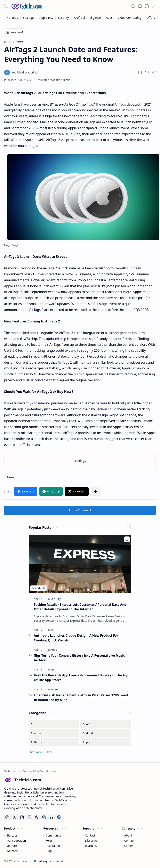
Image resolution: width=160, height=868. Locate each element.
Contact (90, 835)
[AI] (52, 630)
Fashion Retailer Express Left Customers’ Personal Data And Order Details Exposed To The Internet (80, 607)
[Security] (64, 18)
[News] (11, 477)
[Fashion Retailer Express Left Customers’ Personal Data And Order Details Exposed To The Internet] (80, 564)
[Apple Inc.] (46, 18)
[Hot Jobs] (12, 18)
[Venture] (55, 689)
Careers (129, 846)
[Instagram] (44, 817)
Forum (50, 841)
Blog (49, 851)
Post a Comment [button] (80, 510)
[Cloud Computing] (130, 18)
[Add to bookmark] (127, 539)
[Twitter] (15, 817)
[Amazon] (54, 733)
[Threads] (37, 817)
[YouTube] (7, 817)
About (128, 835)
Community (53, 835)
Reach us (91, 846)
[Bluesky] (51, 817)
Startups (12, 835)
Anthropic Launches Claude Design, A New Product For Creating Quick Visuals (76, 638)
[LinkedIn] (29, 817)
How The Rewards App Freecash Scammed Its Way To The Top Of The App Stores (81, 678)
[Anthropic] (54, 742)
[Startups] (29, 18)
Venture (12, 846)
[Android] (106, 733)
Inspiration (53, 846)
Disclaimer (92, 841)
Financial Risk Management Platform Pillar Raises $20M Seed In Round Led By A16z (81, 698)
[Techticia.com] (27, 6)
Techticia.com (26, 861)
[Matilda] (25, 72)
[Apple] (106, 742)
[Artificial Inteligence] (87, 18)
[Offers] (151, 18)
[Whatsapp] (59, 817)
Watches (12, 851)
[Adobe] (106, 724)
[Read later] (140, 72)
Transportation (16, 841)
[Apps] (109, 18)
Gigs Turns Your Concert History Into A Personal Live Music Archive (79, 658)
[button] (6, 6)
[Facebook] (22, 817)
